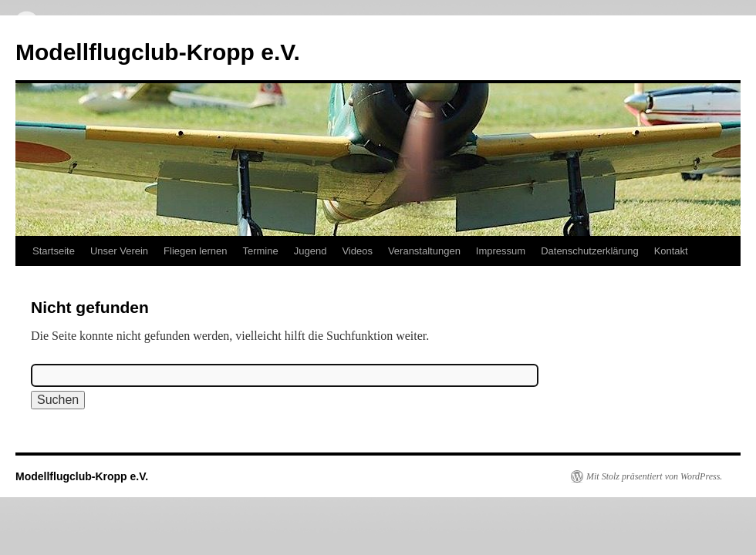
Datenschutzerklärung (589, 251)
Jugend (310, 251)
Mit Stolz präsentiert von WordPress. (654, 476)
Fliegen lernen (195, 251)
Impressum (501, 251)
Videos (357, 251)
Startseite (54, 251)
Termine (260, 251)
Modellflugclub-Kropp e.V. (158, 52)
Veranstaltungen (424, 251)
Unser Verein (119, 251)
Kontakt (671, 251)
